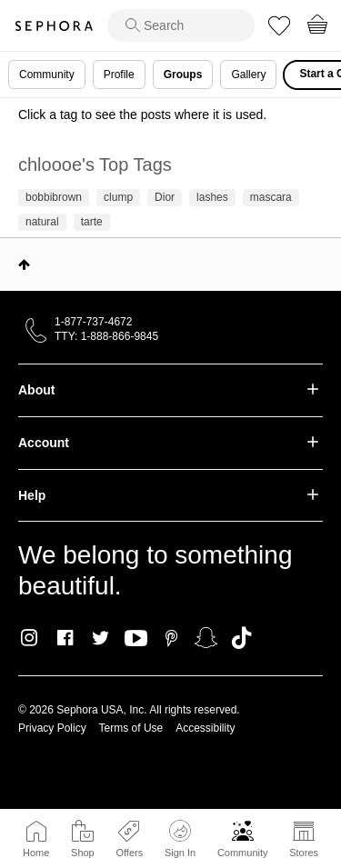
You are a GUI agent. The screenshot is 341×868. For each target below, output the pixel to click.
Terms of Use (131, 728)
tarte (92, 222)
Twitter (100, 638)
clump (118, 197)
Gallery (248, 75)
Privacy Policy (52, 728)
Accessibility (205, 728)
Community (243, 853)
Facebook (65, 638)
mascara (271, 197)
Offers (129, 853)
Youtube (136, 639)
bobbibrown (54, 197)
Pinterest (171, 638)
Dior (165, 197)
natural (42, 222)
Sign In (180, 839)
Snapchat (206, 638)
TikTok (241, 638)
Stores (304, 853)
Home (36, 853)
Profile (119, 75)
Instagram (30, 638)
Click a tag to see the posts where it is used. (142, 115)
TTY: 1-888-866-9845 (106, 336)
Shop (83, 853)
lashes (212, 197)
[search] (181, 25)
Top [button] (24, 264)
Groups (183, 75)
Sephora (54, 26)
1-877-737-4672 (93, 322)
